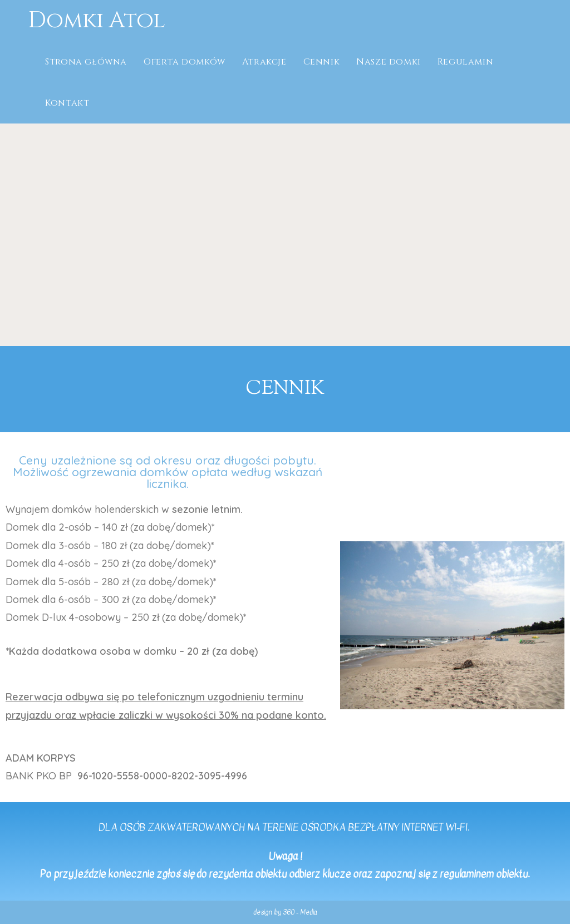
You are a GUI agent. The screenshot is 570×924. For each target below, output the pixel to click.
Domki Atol (97, 21)
